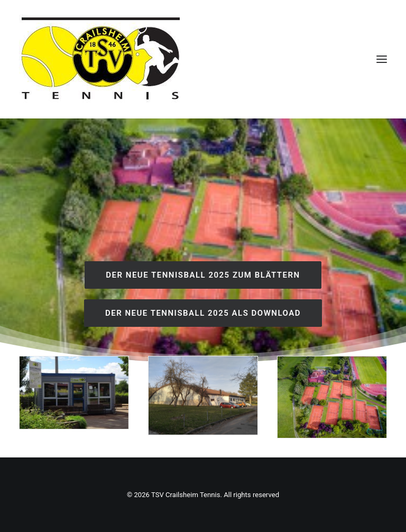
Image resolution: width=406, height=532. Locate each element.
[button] (382, 59)
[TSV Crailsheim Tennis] (101, 59)
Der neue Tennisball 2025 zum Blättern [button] (203, 275)
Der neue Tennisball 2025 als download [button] (203, 313)
